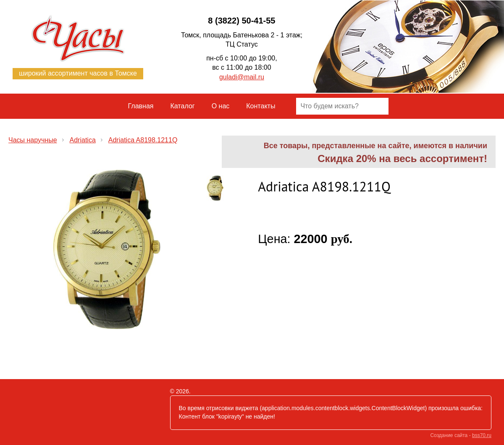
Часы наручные (33, 140)
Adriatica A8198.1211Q (143, 140)
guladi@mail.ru (242, 77)
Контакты (261, 106)
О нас (221, 106)
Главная (141, 106)
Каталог (183, 106)
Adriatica (83, 140)
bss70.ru (482, 435)
